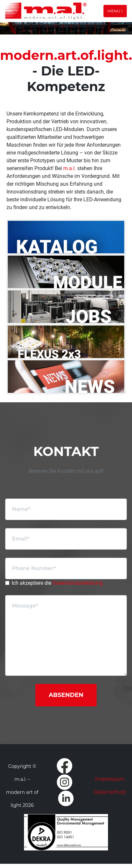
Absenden (66, 695)
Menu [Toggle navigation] (115, 11)
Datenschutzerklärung (78, 583)
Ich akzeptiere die (57, 583)
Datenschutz (110, 792)
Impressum (110, 779)
